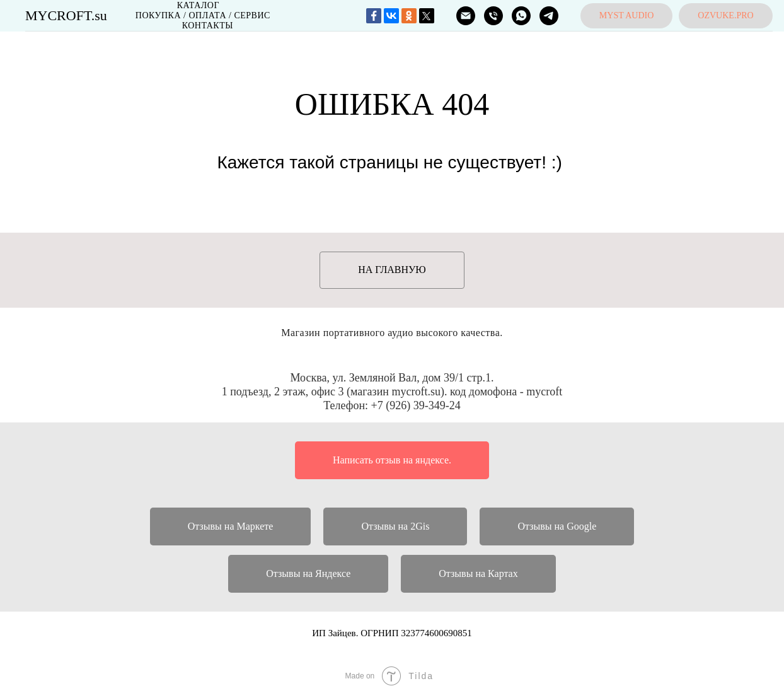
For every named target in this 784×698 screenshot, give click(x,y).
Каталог (198, 5)
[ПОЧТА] (466, 16)
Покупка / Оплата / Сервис (203, 15)
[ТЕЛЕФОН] (493, 16)
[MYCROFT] (521, 16)
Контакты (208, 26)
